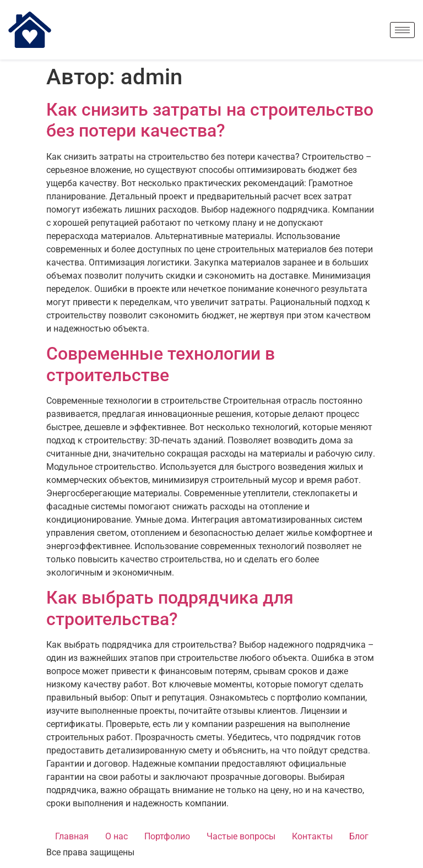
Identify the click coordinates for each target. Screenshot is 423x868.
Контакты (312, 836)
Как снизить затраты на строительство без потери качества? (210, 120)
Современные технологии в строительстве (161, 364)
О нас (116, 836)
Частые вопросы (241, 836)
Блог (359, 836)
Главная (72, 836)
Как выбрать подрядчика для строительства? (170, 608)
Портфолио (167, 836)
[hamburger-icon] (402, 30)
